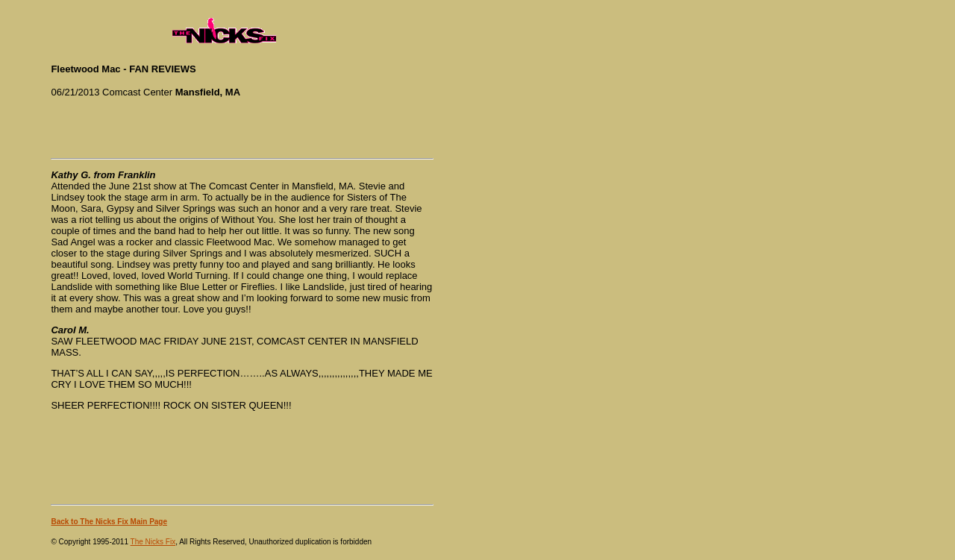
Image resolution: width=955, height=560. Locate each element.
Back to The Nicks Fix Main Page (109, 522)
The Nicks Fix (153, 542)
